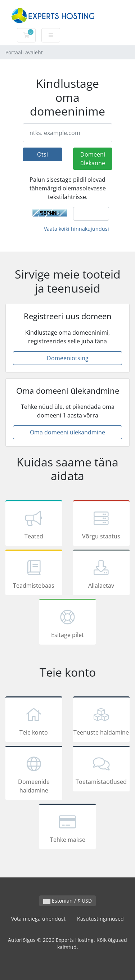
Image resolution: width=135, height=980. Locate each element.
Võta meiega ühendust (38, 919)
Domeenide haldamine (34, 774)
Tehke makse (68, 828)
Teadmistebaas (34, 574)
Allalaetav (102, 574)
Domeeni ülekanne (93, 159)
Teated (34, 524)
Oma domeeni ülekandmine (67, 432)
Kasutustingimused (100, 919)
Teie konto (34, 721)
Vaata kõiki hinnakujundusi (76, 229)
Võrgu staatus (102, 524)
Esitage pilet (68, 623)
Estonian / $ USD (67, 901)
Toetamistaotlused (102, 770)
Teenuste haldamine (102, 721)
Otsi (42, 154)
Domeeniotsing (68, 358)
